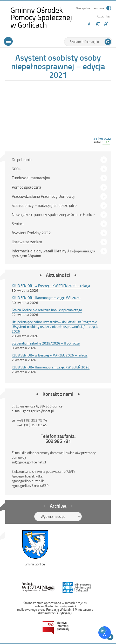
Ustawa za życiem (27, 242)
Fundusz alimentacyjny (31, 178)
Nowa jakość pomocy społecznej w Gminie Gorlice (53, 214)
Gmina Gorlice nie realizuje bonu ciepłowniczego (47, 310)
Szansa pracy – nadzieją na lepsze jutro (44, 205)
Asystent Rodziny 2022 (31, 233)
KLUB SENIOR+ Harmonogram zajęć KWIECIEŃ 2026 (51, 367)
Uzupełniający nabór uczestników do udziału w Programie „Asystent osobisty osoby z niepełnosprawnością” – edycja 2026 (55, 326)
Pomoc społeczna (26, 187)
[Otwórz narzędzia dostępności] (105, 633)
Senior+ (18, 224)
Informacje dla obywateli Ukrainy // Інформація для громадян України (54, 253)
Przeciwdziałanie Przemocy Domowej (43, 196)
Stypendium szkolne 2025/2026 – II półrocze (46, 343)
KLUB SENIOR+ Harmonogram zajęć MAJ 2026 (46, 298)
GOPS (106, 142)
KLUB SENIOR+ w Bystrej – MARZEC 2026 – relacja (50, 355)
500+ (16, 169)
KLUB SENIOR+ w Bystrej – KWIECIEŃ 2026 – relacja (51, 286)
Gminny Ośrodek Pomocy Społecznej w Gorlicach (43, 17)
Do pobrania (22, 160)
